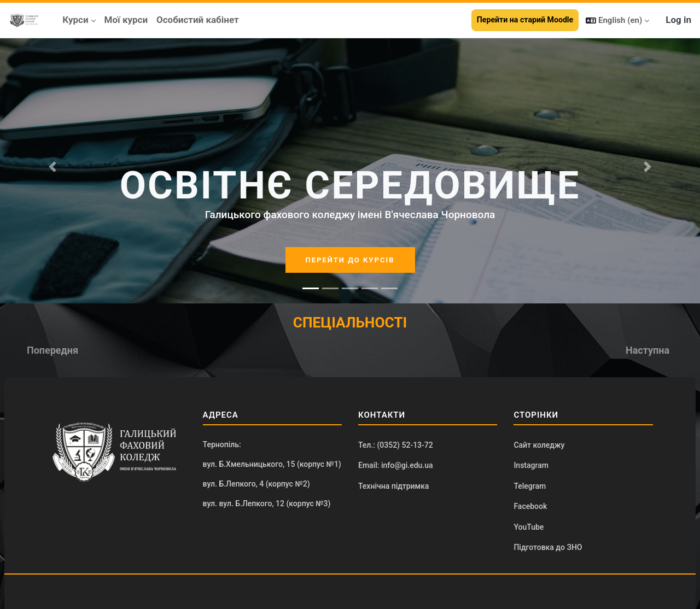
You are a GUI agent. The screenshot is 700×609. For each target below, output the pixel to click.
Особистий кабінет (198, 20)
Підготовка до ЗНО (548, 547)
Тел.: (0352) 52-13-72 (396, 445)
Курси (75, 20)
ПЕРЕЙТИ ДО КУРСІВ (350, 260)
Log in (678, 20)
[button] (617, 20)
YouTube (529, 527)
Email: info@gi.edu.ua (396, 465)
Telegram (530, 486)
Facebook (530, 506)
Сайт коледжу (539, 445)
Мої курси (126, 20)
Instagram (531, 465)
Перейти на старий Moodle (525, 20)
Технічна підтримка (393, 486)
